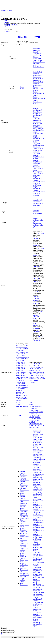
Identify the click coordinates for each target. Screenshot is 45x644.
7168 (31, 402)
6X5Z (31, 426)
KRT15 (18, 362)
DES (26, 354)
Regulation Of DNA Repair (37, 572)
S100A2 (32, 377)
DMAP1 (19, 355)
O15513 (32, 420)
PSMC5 (40, 375)
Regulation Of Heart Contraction (38, 128)
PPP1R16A (19, 385)
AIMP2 (22, 345)
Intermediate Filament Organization (24, 473)
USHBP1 (19, 397)
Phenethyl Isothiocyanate (37, 213)
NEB (42, 374)
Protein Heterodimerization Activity (39, 98)
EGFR (31, 369)
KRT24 (18, 364)
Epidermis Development (24, 569)
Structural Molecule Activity (23, 507)
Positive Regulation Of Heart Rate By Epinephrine (37, 111)
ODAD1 (19, 384)
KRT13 (24, 360)
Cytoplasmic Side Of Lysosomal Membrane (38, 512)
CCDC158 (19, 349)
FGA (40, 369)
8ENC (35, 427)
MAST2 (38, 374)
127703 (18, 402)
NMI (24, 380)
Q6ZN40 (32, 422)
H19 (37, 370)
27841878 (36, 328)
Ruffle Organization (37, 143)
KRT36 (23, 367)
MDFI (24, 374)
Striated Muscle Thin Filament (38, 490)
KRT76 (18, 372)
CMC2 (23, 354)
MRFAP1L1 (24, 377)
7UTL (39, 426)
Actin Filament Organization (38, 124)
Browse (7, 21)
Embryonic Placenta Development (37, 582)
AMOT (27, 345)
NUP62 (23, 382)
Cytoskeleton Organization (37, 121)
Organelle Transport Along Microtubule (38, 451)
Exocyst (22, 538)
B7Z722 (32, 414)
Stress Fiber (37, 48)
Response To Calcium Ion (37, 487)
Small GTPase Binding (24, 566)
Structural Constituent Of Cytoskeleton (38, 75)
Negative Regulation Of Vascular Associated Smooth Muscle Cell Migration (39, 191)
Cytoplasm (36, 50)
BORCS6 (19, 347)
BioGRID (7, 31)
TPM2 (31, 380)
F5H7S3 (32, 417)
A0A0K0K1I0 (34, 409)
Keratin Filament (22, 494)
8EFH (43, 426)
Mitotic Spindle (38, 437)
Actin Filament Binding (38, 103)
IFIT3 (40, 370)
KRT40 (18, 370)
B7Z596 (41, 412)
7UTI (35, 426)
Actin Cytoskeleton (39, 62)
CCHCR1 (32, 367)
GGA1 (27, 357)
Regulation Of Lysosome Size (38, 477)
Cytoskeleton (37, 53)
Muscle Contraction (37, 552)
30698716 (36, 255)
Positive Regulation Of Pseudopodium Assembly (38, 507)
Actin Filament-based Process (38, 472)
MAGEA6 (19, 374)
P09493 (37, 420)
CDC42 (38, 367)
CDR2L (22, 350)
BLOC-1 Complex (39, 447)
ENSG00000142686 (22, 407)
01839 (31, 404)
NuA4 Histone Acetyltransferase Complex (38, 596)
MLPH (18, 377)
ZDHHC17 (26, 399)
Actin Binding (37, 72)
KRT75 (23, 370)
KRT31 (18, 365)
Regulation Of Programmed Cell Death (38, 577)
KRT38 (18, 369)
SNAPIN (37, 377)
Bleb (35, 65)
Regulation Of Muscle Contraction (37, 117)
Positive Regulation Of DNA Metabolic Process (38, 617)
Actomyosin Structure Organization (37, 464)
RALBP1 (19, 387)
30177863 (36, 238)
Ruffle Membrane (38, 67)
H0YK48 (38, 417)
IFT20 (27, 359)
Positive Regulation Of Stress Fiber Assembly (37, 163)
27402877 (41, 312)
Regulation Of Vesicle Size (37, 560)
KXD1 (35, 372)
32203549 (41, 233)
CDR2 (18, 350)
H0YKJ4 (32, 419)
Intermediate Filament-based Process (24, 490)
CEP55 (18, 354)
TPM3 (18, 394)
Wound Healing (38, 150)
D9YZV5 (32, 415)
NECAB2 (19, 380)
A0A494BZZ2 (34, 412)
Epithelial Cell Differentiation (24, 516)
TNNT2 (42, 379)
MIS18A (23, 375)
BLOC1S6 (37, 364)
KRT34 (18, 367)
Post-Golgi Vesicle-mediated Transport (23, 579)
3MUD (32, 424)
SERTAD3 (25, 387)
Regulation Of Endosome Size (38, 495)
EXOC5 (18, 357)
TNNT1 (37, 379)
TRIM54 (19, 395)
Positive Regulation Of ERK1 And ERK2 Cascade (38, 527)
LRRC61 (23, 372)
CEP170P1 (24, 352)
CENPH (18, 352)
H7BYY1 (38, 419)
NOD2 (31, 375)
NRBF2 (18, 382)
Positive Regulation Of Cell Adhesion (39, 157)
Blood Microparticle (37, 612)
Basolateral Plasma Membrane (39, 587)
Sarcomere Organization (37, 153)
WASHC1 (19, 399)
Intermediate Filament (23, 497)
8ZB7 (39, 427)
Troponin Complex (39, 474)
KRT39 (23, 369)
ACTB (31, 364)
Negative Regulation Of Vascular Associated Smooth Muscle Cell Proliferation (39, 181)
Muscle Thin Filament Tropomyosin (37, 57)
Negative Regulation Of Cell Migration (39, 138)
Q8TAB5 (19, 415)
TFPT (42, 377)
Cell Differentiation (24, 572)
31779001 (36, 292)
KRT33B (23, 365)
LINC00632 (40, 372)
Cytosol (35, 52)
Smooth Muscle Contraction (38, 204)
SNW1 (18, 389)
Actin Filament (38, 60)
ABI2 (18, 345)
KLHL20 (19, 360)
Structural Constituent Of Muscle (38, 85)
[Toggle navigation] (1, 16)
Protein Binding (22, 88)
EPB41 (36, 369)
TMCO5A (19, 392)
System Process (38, 574)
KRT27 (23, 364)
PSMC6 (25, 385)
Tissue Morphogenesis (24, 524)
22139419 (36, 317)
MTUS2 (18, 379)
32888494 (36, 282)
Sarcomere (36, 63)
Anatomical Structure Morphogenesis (24, 535)
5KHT (36, 424)
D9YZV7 (38, 415)
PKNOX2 (24, 384)
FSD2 (23, 357)
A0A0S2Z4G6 (34, 410)
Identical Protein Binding (22, 552)
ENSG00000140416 (35, 407)
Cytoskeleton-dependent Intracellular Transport (37, 543)
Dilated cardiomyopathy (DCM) (38, 220)
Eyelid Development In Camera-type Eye (38, 521)
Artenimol (36, 210)
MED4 (18, 375)
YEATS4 (32, 382)
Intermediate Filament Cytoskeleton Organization (24, 484)
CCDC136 (25, 347)
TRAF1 (22, 394)
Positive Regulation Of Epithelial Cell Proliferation (37, 537)
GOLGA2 (32, 370)
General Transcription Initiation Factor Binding (38, 500)
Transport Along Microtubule (38, 517)
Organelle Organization (24, 531)
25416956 (15, 25)
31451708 (36, 245)
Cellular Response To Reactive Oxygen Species (39, 147)
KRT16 (23, 362)
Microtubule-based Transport (39, 563)
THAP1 (18, 390)
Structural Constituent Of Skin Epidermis (24, 478)
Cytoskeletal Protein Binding (38, 81)
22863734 (36, 303)
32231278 (36, 332)
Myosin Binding (22, 562)
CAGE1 (38, 365)
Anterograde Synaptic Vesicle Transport (38, 556)
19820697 (36, 300)
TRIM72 (24, 395)
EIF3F (23, 355)
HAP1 (18, 359)
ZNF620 (19, 400)
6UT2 (40, 424)
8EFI (31, 427)
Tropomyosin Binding (37, 445)
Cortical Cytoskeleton (37, 608)
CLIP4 (42, 367)
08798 (18, 404)
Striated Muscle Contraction (38, 201)
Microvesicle (37, 492)
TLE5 (23, 390)
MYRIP (24, 379)
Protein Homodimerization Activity (39, 93)
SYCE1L (23, 389)
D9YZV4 (37, 414)
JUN (31, 372)
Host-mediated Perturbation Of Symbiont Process (38, 591)
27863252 (36, 297)
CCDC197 (26, 349)
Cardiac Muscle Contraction (38, 174)
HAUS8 (22, 359)
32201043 (37, 307)
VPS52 (24, 397)
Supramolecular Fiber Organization (39, 455)
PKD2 (36, 375)
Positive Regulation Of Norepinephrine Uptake (38, 623)
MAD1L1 (32, 374)
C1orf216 (23, 37)
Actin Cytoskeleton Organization (39, 460)
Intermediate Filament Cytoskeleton (24, 542)
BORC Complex (38, 479)
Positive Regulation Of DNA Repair (37, 482)
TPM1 (37, 37)
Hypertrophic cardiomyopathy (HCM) (38, 225)
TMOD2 (32, 379)
